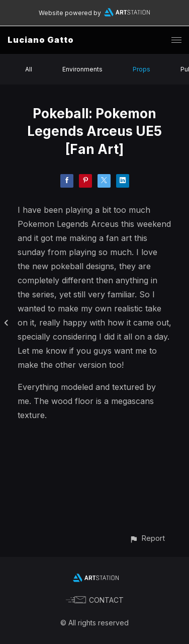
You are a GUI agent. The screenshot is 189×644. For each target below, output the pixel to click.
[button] (147, 538)
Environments (82, 69)
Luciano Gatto (41, 40)
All (29, 69)
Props (141, 69)
